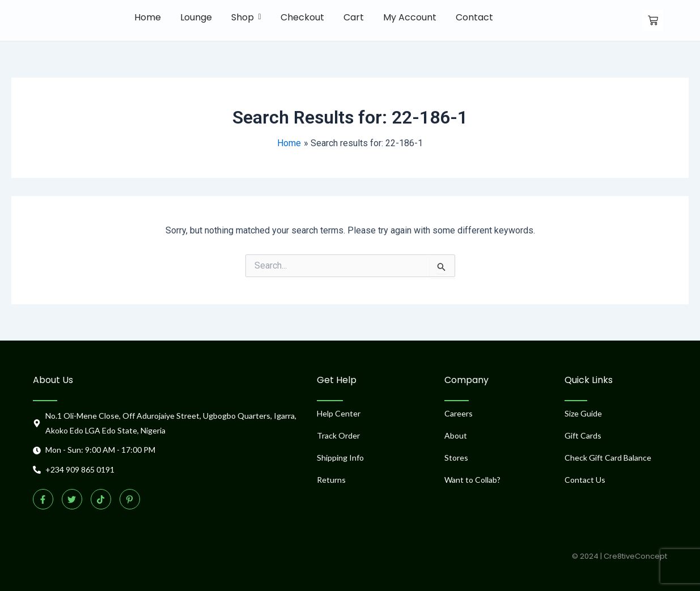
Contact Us (585, 480)
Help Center (339, 413)
